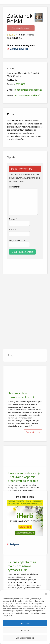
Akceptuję (25, 623)
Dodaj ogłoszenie (21, 28)
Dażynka (15, 544)
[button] (46, 594)
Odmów (25, 630)
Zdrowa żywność (19, 49)
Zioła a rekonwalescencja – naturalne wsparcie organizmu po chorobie (24, 477)
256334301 (21, 84)
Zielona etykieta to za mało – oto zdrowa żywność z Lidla (22, 566)
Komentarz (15, 187)
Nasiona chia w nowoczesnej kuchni (21, 395)
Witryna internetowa (18, 240)
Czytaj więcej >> (33, 432)
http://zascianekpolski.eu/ (27, 95)
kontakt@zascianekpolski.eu (28, 90)
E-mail (13, 230)
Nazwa (13, 219)
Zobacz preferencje (25, 638)
